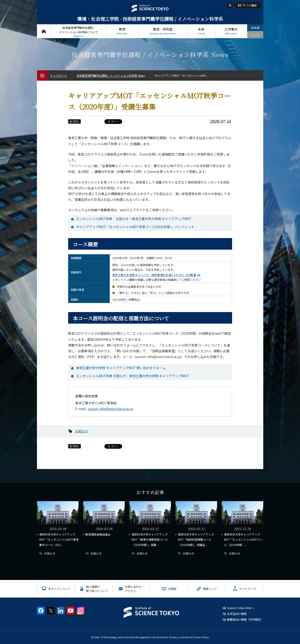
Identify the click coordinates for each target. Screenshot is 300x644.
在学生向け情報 (237, 614)
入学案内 (231, 31)
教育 (122, 31)
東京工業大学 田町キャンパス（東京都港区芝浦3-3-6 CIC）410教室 (157, 275)
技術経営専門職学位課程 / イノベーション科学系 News (111, 75)
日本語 (255, 28)
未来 (201, 31)
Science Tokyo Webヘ (241, 608)
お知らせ (82, 431)
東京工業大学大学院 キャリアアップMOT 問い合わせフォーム (121, 368)
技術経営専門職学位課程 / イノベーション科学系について (79, 32)
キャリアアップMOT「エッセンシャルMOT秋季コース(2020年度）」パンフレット (135, 227)
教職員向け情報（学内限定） (245, 619)
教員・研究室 (163, 31)
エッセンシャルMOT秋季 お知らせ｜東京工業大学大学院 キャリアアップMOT (134, 219)
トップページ (44, 31)
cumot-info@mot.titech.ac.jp (110, 409)
